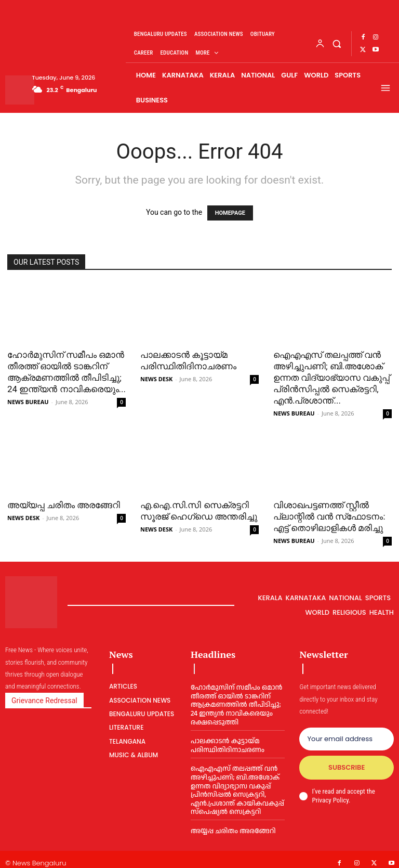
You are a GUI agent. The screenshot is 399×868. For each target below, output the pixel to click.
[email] (347, 739)
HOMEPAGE (230, 213)
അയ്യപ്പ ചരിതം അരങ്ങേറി (64, 505)
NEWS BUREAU (28, 402)
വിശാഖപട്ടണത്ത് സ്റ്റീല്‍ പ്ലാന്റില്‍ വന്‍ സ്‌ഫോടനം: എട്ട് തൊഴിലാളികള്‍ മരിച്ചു (329, 516)
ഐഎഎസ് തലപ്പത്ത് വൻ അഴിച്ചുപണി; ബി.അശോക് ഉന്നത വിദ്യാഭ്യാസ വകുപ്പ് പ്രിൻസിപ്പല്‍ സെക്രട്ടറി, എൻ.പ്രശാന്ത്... (331, 378)
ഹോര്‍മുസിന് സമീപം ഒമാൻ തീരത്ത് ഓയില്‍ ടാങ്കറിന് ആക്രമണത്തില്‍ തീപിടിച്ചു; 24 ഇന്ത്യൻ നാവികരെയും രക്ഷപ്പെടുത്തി (235, 703)
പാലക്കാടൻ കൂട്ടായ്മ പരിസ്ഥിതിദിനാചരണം (227, 742)
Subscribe (347, 767)
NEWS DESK (156, 379)
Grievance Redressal (44, 701)
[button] (337, 43)
